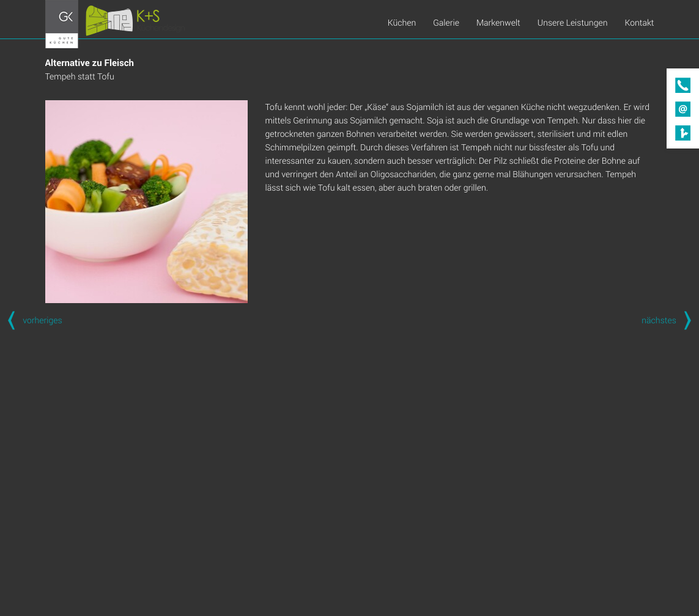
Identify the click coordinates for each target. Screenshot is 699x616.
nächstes (670, 320)
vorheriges (31, 320)
